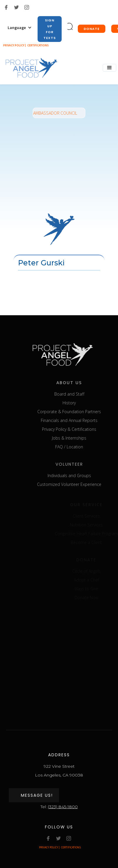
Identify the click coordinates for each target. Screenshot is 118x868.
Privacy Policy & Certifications (76, 429)
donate (92, 29)
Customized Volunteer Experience (76, 484)
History (76, 403)
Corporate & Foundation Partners (76, 412)
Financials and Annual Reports (76, 420)
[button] (20, 28)
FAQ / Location (76, 447)
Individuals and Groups (75, 475)
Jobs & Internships (76, 438)
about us (76, 383)
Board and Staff (75, 394)
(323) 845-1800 (63, 807)
